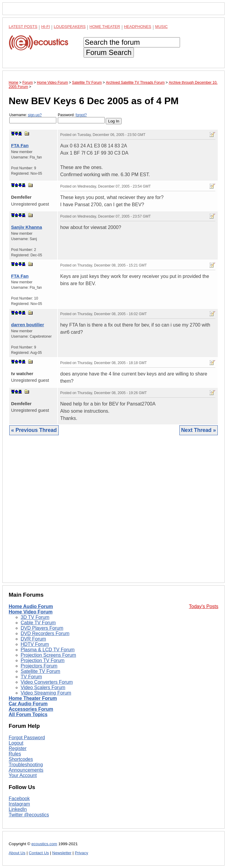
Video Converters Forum (47, 682)
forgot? (81, 115)
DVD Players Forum (42, 628)
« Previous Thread (34, 430)
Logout (16, 743)
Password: (81, 118)
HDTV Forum (35, 644)
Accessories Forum (31, 709)
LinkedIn (18, 809)
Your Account (23, 775)
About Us (17, 853)
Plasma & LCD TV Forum (48, 650)
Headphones (138, 27)
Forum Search (109, 52)
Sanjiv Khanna (27, 227)
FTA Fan (20, 145)
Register (18, 748)
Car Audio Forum (28, 704)
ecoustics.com (44, 844)
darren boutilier (28, 325)
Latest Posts (23, 27)
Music (161, 27)
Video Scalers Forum (43, 687)
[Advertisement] (113, 514)
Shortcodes (21, 759)
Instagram (19, 804)
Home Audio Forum (31, 606)
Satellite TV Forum (40, 671)
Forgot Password (27, 738)
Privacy (82, 853)
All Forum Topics (28, 714)
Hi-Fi (46, 27)
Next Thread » (199, 430)
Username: (33, 118)
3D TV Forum (35, 617)
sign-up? (35, 115)
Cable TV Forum (38, 623)
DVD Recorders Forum (45, 633)
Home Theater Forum (33, 698)
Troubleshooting (26, 765)
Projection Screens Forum (48, 655)
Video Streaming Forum (46, 693)
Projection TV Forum (43, 660)
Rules (15, 754)
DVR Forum (33, 639)
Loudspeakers (70, 27)
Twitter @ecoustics (29, 815)
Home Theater (105, 27)
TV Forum (31, 677)
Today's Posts (204, 606)
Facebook (19, 799)
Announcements (26, 770)
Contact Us (39, 853)
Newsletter (62, 853)
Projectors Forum (39, 666)
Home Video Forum (31, 612)
